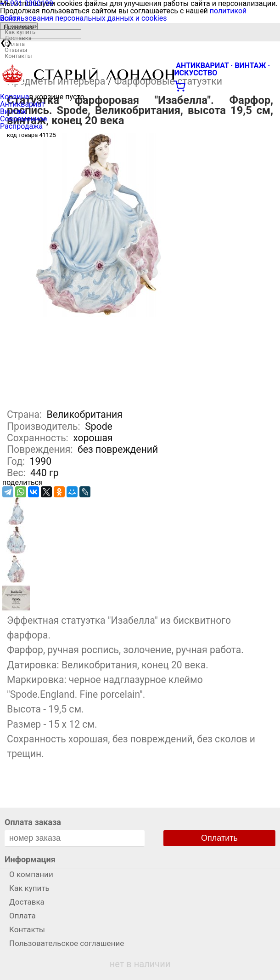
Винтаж (13, 111)
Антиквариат (22, 104)
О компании (21, 26)
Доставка (18, 38)
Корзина (14, 97)
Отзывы (16, 50)
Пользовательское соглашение (67, 943)
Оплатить (219, 838)
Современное (24, 119)
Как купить (20, 32)
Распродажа (21, 126)
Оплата (15, 44)
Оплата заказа (33, 822)
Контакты (18, 56)
